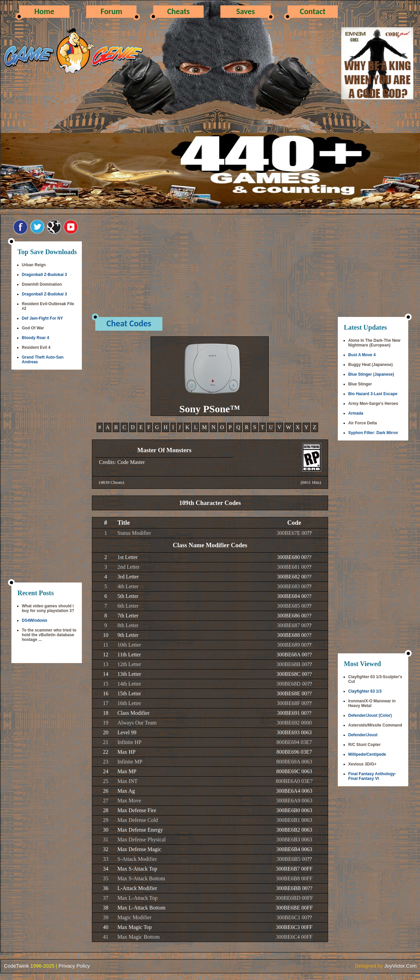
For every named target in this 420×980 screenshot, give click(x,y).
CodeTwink (16, 966)
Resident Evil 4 (36, 347)
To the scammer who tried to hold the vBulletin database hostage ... (49, 635)
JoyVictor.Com (401, 966)
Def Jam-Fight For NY (42, 318)
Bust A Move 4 (362, 355)
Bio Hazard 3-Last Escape (373, 394)
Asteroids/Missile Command (375, 725)
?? (309, 533)
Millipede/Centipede (367, 754)
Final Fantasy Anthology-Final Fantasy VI (372, 776)
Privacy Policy (74, 966)
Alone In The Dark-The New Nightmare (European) (374, 343)
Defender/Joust (363, 735)
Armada (356, 413)
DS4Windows (35, 620)
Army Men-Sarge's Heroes (373, 404)
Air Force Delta (362, 423)
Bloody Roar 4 (35, 338)
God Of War (33, 328)
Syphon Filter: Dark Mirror (373, 433)
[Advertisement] (47, 477)
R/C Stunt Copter (364, 745)
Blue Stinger (360, 384)
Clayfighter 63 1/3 (365, 691)
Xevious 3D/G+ (362, 764)
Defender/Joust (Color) (370, 715)
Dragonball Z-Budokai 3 (44, 275)
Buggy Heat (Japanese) (371, 365)
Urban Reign (34, 265)
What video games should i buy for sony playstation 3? (48, 608)
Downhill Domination (42, 284)
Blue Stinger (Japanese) (371, 374)
